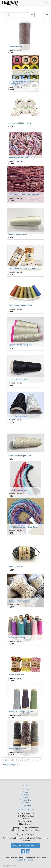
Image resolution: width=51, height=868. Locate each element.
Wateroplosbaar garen (18, 234)
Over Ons (25, 789)
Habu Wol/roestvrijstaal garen (21, 712)
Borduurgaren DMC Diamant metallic (23, 268)
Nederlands (29, 860)
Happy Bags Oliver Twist (18, 157)
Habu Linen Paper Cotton (19, 601)
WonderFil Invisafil (16, 47)
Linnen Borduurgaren (17, 490)
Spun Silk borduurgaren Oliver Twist (23, 527)
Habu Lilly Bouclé (15, 566)
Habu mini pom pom (16, 675)
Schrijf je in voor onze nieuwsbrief (25, 846)
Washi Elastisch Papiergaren (20, 456)
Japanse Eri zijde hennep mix (20, 345)
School (25, 792)
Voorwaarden (26, 800)
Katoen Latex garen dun (18, 379)
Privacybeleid (26, 805)
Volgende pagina (10, 765)
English (20, 860)
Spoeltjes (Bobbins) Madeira (20, 123)
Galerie (26, 797)
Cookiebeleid (26, 803)
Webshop (26, 795)
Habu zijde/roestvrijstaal (19, 638)
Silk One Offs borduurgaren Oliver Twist (24, 194)
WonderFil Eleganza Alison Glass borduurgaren (22, 82)
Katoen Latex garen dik (18, 416)
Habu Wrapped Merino (17, 749)
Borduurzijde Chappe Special (20, 305)
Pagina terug (8, 760)
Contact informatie (25, 809)
